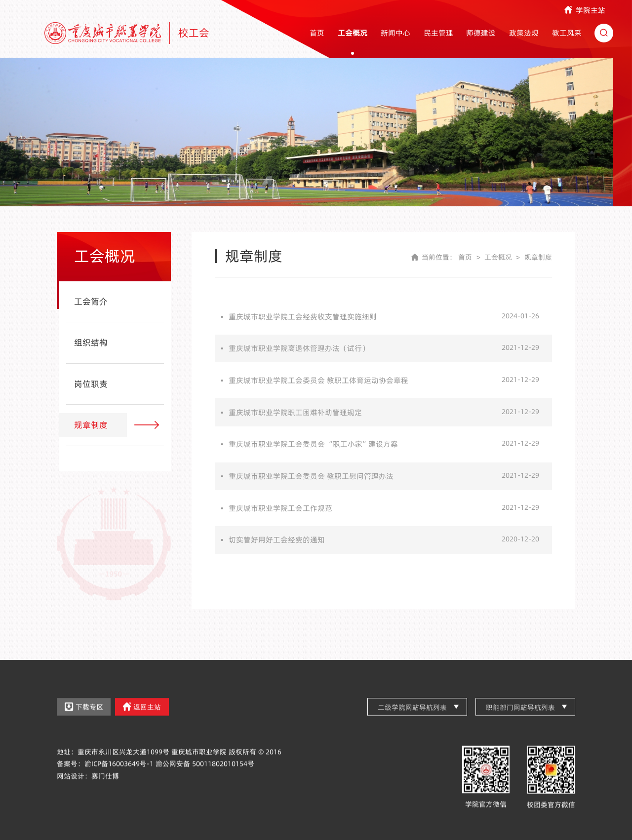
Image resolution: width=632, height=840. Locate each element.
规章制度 (538, 257)
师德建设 (481, 33)
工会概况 (353, 33)
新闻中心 (395, 33)
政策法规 (524, 33)
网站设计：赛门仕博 (88, 785)
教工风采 (567, 33)
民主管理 (438, 33)
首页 (317, 33)
